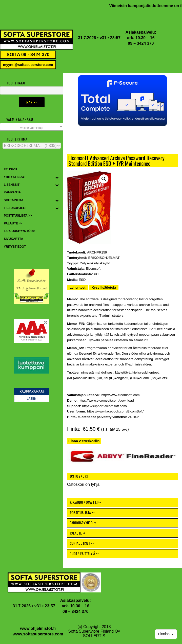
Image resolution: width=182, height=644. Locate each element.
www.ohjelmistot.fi (38, 628)
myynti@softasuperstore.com (28, 65)
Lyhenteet (77, 287)
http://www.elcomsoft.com (121, 395)
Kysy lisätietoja (104, 287)
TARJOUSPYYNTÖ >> (83, 523)
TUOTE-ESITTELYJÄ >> (84, 553)
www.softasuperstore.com (38, 634)
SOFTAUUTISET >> (82, 543)
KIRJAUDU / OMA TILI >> (86, 502)
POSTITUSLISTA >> (82, 512)
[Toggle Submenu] (57, 177)
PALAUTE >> (78, 533)
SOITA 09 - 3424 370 (28, 55)
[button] (123, 101)
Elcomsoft (93, 269)
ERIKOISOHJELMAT (104, 258)
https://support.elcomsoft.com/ (105, 406)
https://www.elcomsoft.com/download (106, 400)
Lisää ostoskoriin (84, 441)
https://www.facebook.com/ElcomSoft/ (115, 411)
